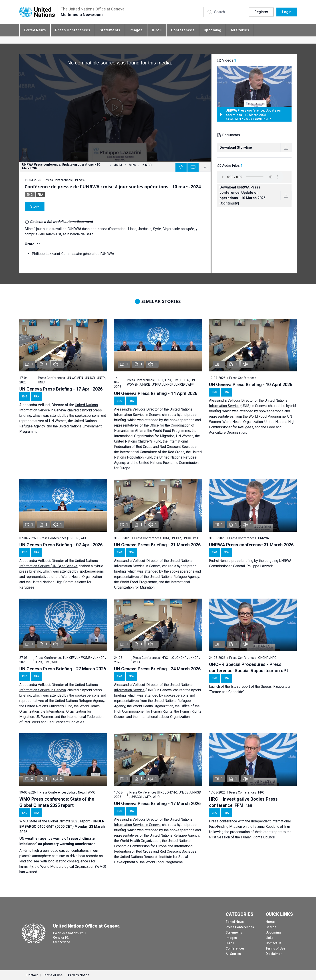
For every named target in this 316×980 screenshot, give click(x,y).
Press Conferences (73, 30)
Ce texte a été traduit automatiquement (61, 222)
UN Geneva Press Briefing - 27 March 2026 (63, 669)
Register (261, 12)
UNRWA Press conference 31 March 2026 (251, 545)
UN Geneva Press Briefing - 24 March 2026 (157, 669)
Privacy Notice (79, 975)
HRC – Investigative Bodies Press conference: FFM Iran (243, 802)
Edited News (35, 30)
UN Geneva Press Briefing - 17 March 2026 (157, 804)
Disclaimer (274, 954)
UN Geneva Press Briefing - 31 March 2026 (157, 545)
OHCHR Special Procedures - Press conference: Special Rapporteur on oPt (249, 667)
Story (35, 206)
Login (287, 12)
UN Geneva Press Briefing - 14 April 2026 (156, 393)
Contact (32, 975)
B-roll (157, 30)
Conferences (183, 30)
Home (270, 922)
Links (270, 938)
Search (271, 927)
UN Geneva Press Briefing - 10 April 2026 (251, 385)
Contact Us (274, 943)
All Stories (240, 30)
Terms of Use (275, 948)
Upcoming (212, 30)
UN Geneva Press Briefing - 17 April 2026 (61, 389)
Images (136, 30)
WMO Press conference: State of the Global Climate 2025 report (57, 802)
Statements (110, 30)
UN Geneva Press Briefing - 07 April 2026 (61, 545)
